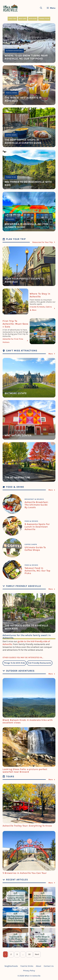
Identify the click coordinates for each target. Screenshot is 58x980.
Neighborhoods (11, 966)
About (39, 966)
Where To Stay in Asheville (40, 295)
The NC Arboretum (17, 478)
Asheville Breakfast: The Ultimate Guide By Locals (37, 505)
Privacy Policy (29, 971)
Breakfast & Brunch (34, 499)
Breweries (10, 219)
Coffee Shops (11, 135)
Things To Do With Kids (14, 663)
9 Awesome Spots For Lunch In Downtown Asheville (37, 527)
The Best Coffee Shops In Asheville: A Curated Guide (23, 141)
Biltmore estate (16, 393)
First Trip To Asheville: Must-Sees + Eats (15, 324)
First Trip (12, 19)
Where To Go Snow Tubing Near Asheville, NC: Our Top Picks (26, 57)
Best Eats (23, 19)
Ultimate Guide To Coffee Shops (35, 549)
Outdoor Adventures (14, 51)
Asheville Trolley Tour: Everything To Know (27, 826)
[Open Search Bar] (41, 8)
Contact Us (49, 966)
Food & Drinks (12, 93)
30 (29, 954)
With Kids (33, 19)
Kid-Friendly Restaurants (40, 663)
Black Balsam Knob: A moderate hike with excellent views (28, 721)
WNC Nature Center (18, 435)
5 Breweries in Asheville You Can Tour (25, 873)
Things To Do (44, 19)
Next (37, 954)
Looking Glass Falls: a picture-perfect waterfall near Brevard (25, 771)
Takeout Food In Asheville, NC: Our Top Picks (37, 571)
